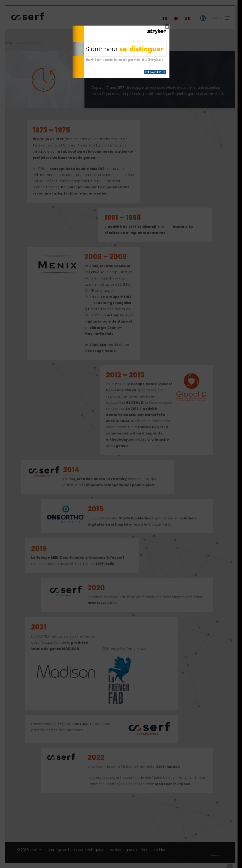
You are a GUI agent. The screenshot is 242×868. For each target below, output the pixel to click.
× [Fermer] (167, 27)
